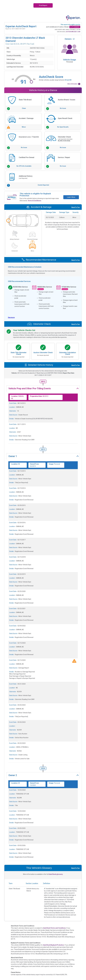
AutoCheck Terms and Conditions (54, 928)
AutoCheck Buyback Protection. (54, 945)
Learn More (71, 197)
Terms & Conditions (34, 201)
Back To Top (76, 207)
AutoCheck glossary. (56, 874)
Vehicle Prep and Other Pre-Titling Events (30, 388)
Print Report (43, 5)
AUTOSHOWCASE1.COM (73, 32)
